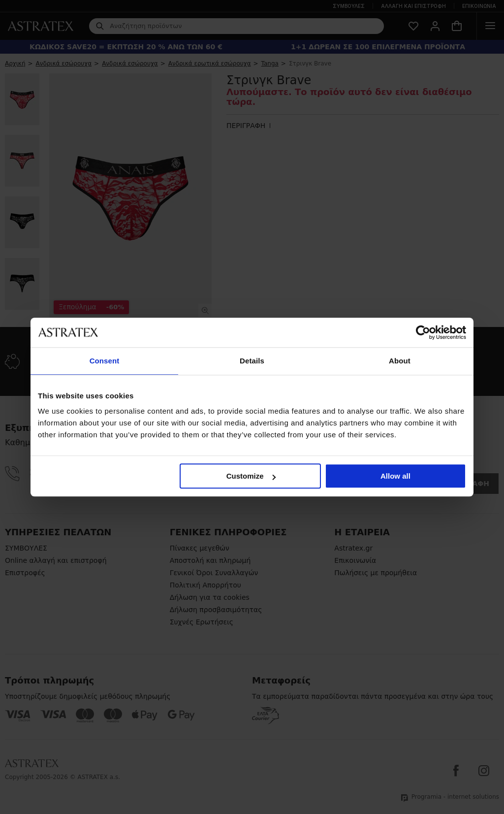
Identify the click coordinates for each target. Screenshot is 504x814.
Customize (251, 476)
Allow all (395, 476)
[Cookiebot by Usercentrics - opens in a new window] (423, 332)
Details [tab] (252, 361)
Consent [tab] (105, 361)
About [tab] (400, 361)
